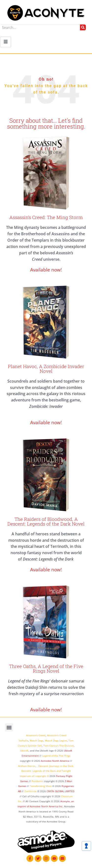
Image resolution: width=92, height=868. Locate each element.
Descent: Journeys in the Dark (56, 766)
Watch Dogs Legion (56, 740)
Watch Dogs (37, 740)
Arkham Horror (27, 766)
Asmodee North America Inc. (47, 806)
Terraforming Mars (41, 786)
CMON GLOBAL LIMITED (60, 791)
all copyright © (40, 776)
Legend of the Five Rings (56, 756)
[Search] (83, 27)
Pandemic (37, 781)
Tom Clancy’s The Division (59, 746)
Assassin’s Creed (36, 735)
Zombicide (30, 791)
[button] (9, 727)
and (59, 771)
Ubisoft (24, 751)
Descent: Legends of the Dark (39, 771)
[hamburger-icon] (6, 42)
